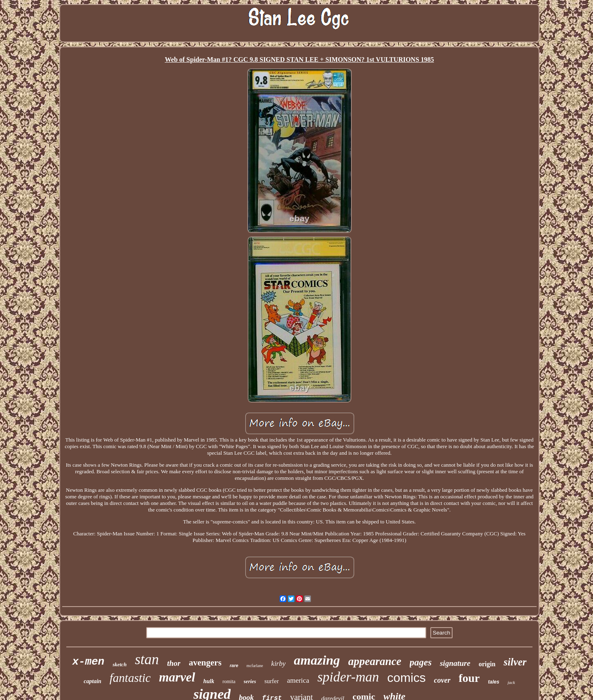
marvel (177, 677)
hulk (209, 681)
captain (92, 681)
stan (147, 659)
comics (406, 678)
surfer (272, 681)
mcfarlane (255, 666)
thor (174, 663)
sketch (119, 664)
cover (442, 680)
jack (511, 682)
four (469, 678)
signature (455, 663)
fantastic (130, 678)
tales (494, 682)
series (250, 681)
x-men (88, 662)
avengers (205, 663)
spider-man (348, 677)
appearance (375, 661)
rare (234, 665)
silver (515, 662)
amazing (317, 660)
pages (421, 662)
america (298, 680)
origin (487, 664)
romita (229, 681)
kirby (279, 664)
